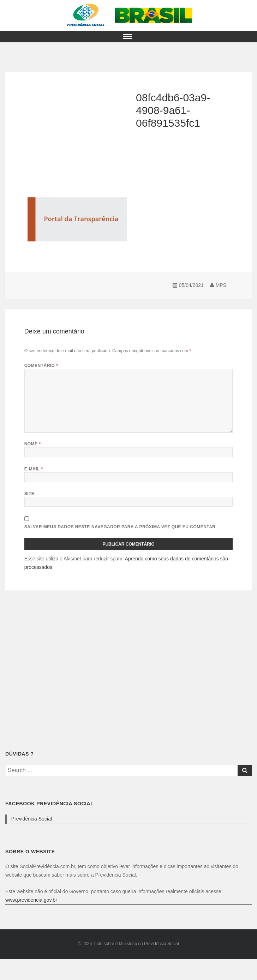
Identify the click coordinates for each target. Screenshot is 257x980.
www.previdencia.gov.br (31, 900)
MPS (221, 285)
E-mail (34, 469)
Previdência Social (32, 819)
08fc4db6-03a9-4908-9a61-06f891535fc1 (173, 110)
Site (29, 494)
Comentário (41, 366)
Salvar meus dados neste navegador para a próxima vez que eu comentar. (121, 527)
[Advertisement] (60, 269)
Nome (33, 444)
